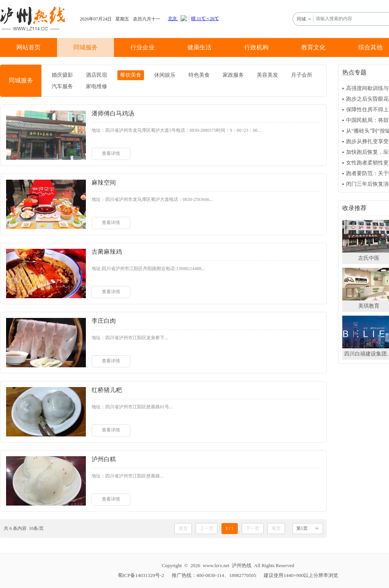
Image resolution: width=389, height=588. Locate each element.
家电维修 (96, 86)
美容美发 (267, 75)
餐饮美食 (131, 75)
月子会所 (302, 75)
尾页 (276, 528)
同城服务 (85, 47)
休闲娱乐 (165, 75)
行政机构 (256, 47)
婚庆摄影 (62, 75)
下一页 (253, 528)
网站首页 (28, 47)
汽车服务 (62, 86)
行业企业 (142, 47)
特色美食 (199, 75)
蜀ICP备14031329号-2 (141, 575)
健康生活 (199, 47)
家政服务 (233, 75)
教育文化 (313, 47)
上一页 (207, 528)
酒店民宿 (96, 75)
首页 (183, 528)
